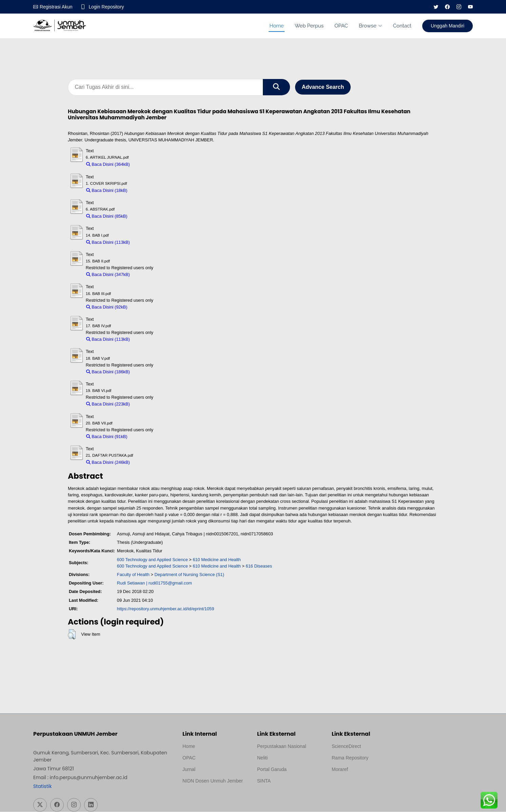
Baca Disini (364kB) (108, 165)
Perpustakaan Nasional (282, 747)
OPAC (341, 26)
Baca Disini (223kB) (108, 404)
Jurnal (189, 770)
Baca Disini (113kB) (108, 242)
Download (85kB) (147, 216)
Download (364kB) (151, 165)
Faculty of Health (133, 575)
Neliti (262, 758)
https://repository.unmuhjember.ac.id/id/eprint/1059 (166, 609)
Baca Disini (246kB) (108, 463)
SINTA (264, 781)
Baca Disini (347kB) (108, 275)
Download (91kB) (147, 437)
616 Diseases (259, 566)
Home (276, 26)
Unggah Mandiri (447, 26)
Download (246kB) (151, 463)
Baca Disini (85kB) (107, 216)
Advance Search (323, 87)
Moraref (340, 770)
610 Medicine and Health (217, 560)
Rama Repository (350, 758)
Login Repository (107, 7)
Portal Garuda (272, 770)
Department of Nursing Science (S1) (189, 575)
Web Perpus (309, 26)
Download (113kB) (151, 242)
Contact (402, 26)
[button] (72, 635)
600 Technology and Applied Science (152, 560)
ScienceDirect (346, 747)
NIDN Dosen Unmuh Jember (213, 781)
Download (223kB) (151, 404)
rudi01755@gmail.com (170, 583)
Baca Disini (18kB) (107, 191)
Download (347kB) (151, 275)
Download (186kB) (151, 372)
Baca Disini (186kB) (108, 372)
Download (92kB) (147, 307)
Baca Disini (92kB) (107, 307)
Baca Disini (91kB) (107, 437)
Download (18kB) (147, 191)
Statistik (42, 787)
